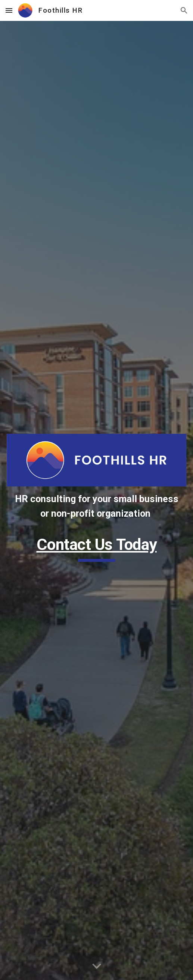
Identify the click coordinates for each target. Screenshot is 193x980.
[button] (9, 10)
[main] (97, 506)
